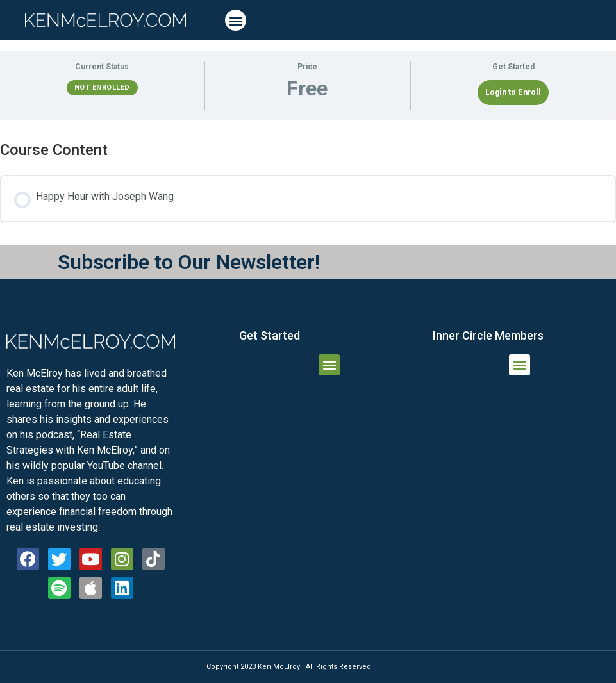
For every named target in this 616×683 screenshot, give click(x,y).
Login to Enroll (513, 92)
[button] (236, 20)
